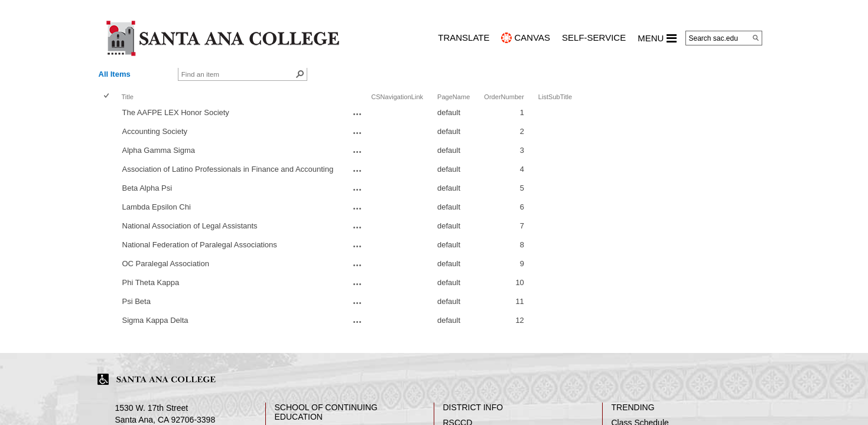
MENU (657, 38)
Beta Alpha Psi (147, 188)
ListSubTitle (555, 97)
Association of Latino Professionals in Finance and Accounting (228, 169)
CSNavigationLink (397, 97)
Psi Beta (136, 301)
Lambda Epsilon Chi (157, 207)
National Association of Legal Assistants (190, 226)
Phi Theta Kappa (151, 282)
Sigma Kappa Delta (155, 320)
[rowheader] (109, 114)
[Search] (756, 38)
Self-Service (594, 37)
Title (128, 97)
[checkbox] (107, 97)
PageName (453, 97)
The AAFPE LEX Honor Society (176, 112)
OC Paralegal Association (166, 264)
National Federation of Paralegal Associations (200, 245)
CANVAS (532, 37)
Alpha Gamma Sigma (159, 150)
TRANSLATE (464, 37)
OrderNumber (504, 97)
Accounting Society (155, 131)
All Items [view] (115, 74)
